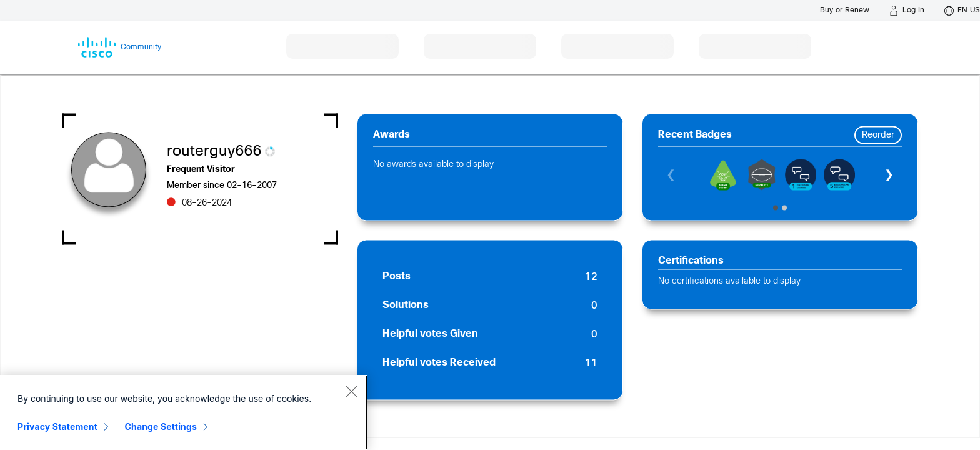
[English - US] (962, 11)
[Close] (351, 391)
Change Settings (161, 427)
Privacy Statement (57, 427)
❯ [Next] (889, 175)
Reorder (878, 135)
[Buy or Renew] (845, 10)
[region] (184, 412)
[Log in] (907, 11)
